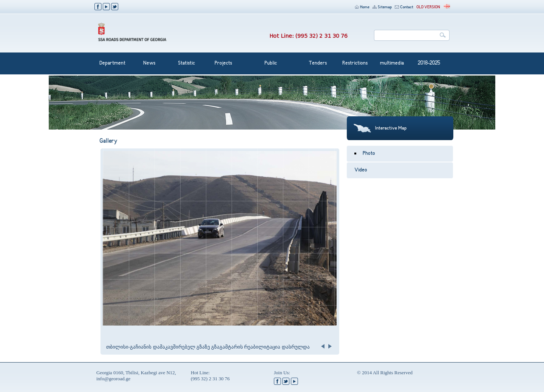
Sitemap (382, 7)
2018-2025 (429, 63)
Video (361, 170)
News (149, 63)
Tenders (318, 63)
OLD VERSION (428, 7)
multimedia (392, 63)
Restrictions (355, 63)
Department (112, 63)
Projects (223, 63)
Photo (369, 154)
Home (362, 7)
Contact (404, 7)
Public (271, 63)
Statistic (186, 63)
